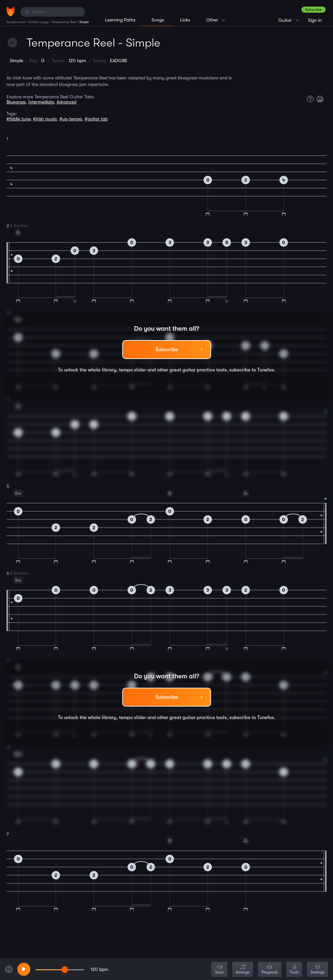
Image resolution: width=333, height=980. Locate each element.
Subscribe (313, 10)
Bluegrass (16, 102)
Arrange (243, 970)
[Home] (11, 11)
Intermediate (41, 102)
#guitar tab (96, 119)
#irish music (45, 119)
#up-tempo (71, 119)
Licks (185, 20)
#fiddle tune (19, 119)
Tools (294, 970)
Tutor (219, 970)
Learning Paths (120, 20)
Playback (270, 970)
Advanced (67, 102)
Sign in (315, 20)
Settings (318, 970)
